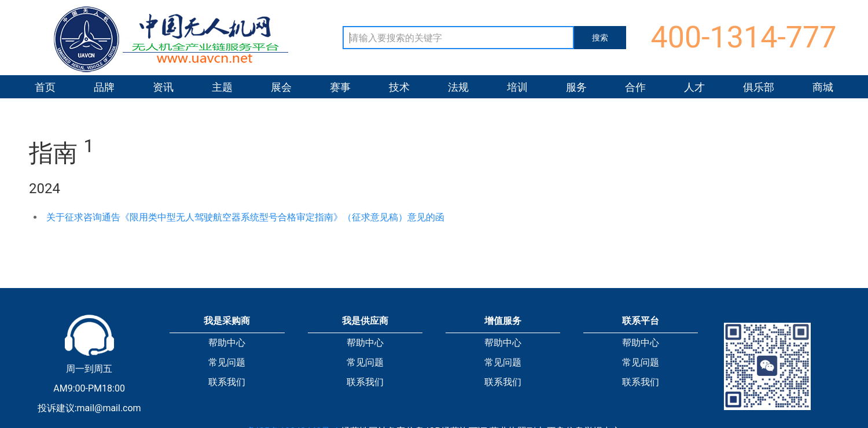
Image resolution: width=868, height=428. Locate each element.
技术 (399, 87)
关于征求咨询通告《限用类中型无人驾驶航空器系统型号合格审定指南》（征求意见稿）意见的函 (245, 217)
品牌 (104, 87)
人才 (694, 87)
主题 (222, 87)
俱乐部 (759, 87)
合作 (635, 87)
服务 (576, 87)
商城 (823, 87)
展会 (281, 87)
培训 (517, 87)
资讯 (163, 87)
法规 (458, 87)
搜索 (600, 38)
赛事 (340, 87)
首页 (45, 87)
